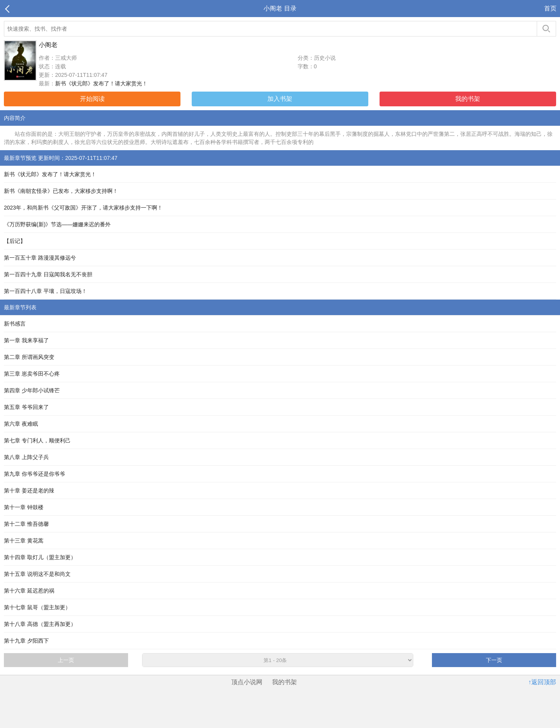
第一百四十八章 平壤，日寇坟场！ (45, 291)
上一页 (66, 660)
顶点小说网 (247, 682)
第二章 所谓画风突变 (29, 357)
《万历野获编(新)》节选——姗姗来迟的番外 (57, 224)
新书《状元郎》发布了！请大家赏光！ (101, 83)
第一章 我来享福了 (26, 340)
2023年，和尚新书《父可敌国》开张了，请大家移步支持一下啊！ (83, 208)
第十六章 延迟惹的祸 (29, 591)
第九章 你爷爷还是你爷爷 (35, 474)
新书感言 (15, 324)
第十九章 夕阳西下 (26, 641)
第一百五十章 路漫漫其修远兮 (40, 258)
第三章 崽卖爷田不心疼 (32, 374)
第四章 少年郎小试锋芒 (32, 390)
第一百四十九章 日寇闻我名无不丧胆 (48, 274)
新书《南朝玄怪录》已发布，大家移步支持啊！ (61, 191)
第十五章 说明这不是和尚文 (37, 574)
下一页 (494, 660)
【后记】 (15, 241)
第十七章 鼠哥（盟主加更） (37, 607)
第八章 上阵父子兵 (26, 457)
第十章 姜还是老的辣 (29, 491)
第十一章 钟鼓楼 (24, 507)
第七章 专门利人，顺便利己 (37, 440)
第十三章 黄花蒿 (24, 541)
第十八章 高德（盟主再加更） (40, 624)
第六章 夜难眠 (21, 424)
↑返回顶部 (542, 682)
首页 (550, 8)
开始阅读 (92, 99)
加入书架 (280, 99)
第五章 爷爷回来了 (26, 407)
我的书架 (468, 99)
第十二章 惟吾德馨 (26, 524)
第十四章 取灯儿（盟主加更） (40, 557)
